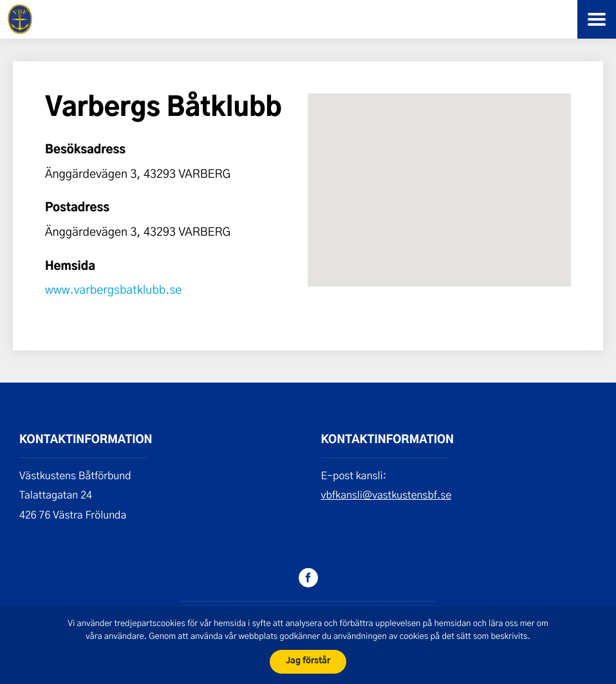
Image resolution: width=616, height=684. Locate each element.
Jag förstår (308, 661)
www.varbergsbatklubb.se (113, 289)
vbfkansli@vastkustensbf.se (387, 495)
